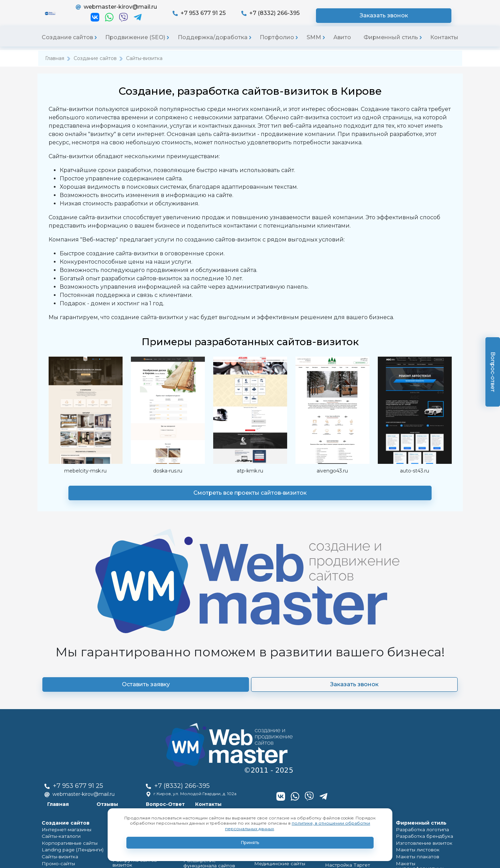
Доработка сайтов (204, 745)
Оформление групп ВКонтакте (348, 711)
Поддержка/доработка (213, 44)
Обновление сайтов (206, 769)
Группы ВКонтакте (274, 756)
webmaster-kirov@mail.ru (178, 10)
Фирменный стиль (391, 44)
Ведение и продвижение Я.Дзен (353, 776)
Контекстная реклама (136, 778)
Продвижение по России (140, 762)
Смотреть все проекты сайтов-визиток (250, 500)
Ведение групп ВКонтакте (354, 722)
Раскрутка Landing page (138, 722)
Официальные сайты (64, 756)
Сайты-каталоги (59, 716)
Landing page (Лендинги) (68, 732)
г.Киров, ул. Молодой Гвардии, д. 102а (295, 663)
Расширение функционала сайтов (213, 734)
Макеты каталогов (416, 770)
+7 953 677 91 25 (262, 16)
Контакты (444, 44)
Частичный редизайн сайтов (214, 761)
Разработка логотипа (420, 708)
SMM (314, 44)
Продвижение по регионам (143, 754)
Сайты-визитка (144, 65)
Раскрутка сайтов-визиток (141, 738)
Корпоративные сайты (66, 724)
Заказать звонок (418, 16)
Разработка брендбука (422, 716)
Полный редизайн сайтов (211, 753)
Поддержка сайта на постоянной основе (206, 711)
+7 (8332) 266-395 (333, 16)
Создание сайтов (67, 44)
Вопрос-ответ (493, 372)
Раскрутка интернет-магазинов (135, 711)
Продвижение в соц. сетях (141, 730)
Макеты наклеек (414, 762)
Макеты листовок (415, 732)
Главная (55, 65)
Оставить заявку (200, 613)
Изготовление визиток (421, 724)
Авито (342, 44)
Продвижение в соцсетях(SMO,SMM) (347, 790)
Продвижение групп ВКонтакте (348, 734)
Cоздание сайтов (63, 700)
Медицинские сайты (64, 764)
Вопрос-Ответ (268, 673)
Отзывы (210, 673)
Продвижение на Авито (351, 802)
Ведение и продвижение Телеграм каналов (353, 762)
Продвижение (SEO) (135, 44)
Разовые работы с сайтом (212, 722)
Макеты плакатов (415, 740)
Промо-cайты (56, 748)
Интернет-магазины (64, 708)
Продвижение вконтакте (140, 770)
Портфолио (277, 44)
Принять (250, 843)
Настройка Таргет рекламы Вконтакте (355, 748)
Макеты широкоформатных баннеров (426, 751)
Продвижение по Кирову (140, 746)
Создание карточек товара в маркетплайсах (426, 781)
